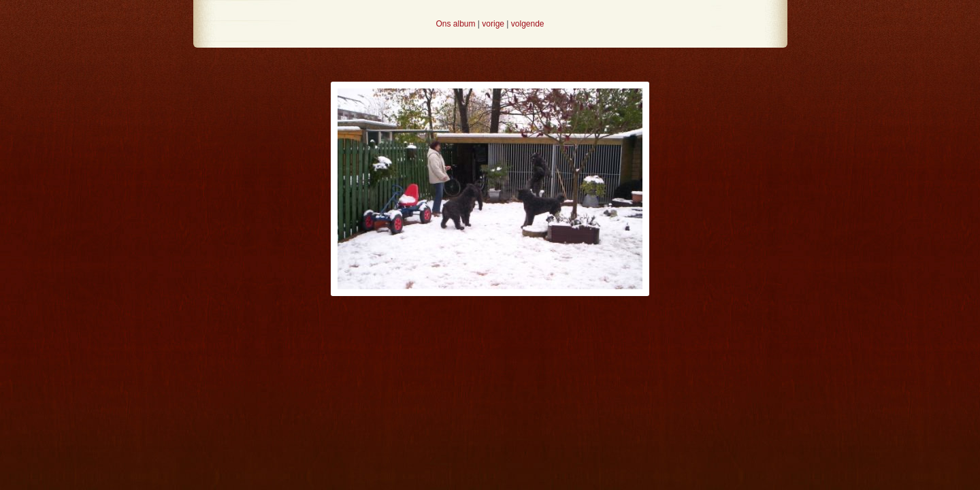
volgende (528, 24)
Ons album (455, 24)
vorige (493, 24)
